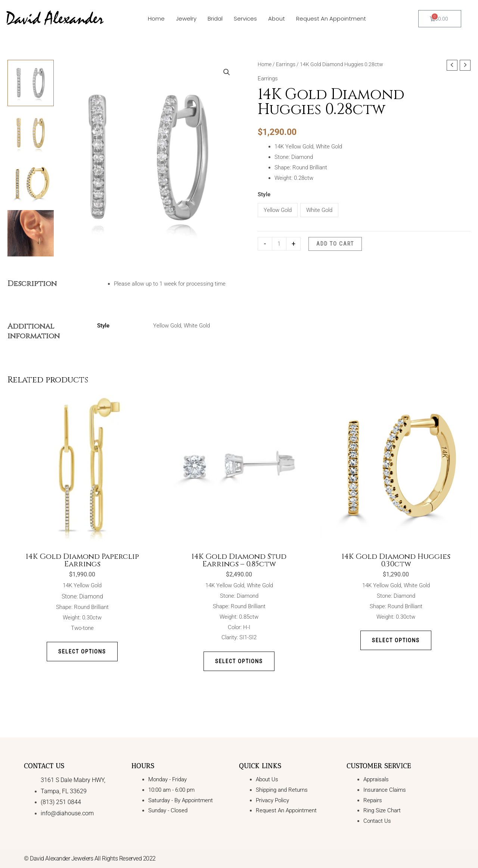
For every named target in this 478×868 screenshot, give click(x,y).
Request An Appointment (331, 19)
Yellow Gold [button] (278, 210)
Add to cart (335, 244)
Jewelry (186, 19)
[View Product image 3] (31, 183)
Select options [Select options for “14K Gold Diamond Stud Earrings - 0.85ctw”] (239, 661)
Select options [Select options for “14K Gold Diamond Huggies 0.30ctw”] (396, 640)
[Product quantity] (279, 244)
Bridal (215, 19)
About (277, 19)
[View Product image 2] (31, 133)
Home (156, 19)
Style (264, 194)
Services (245, 19)
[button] (227, 72)
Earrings (286, 64)
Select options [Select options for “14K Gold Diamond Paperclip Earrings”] (82, 652)
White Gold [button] (319, 210)
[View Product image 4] (31, 233)
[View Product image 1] (31, 83)
